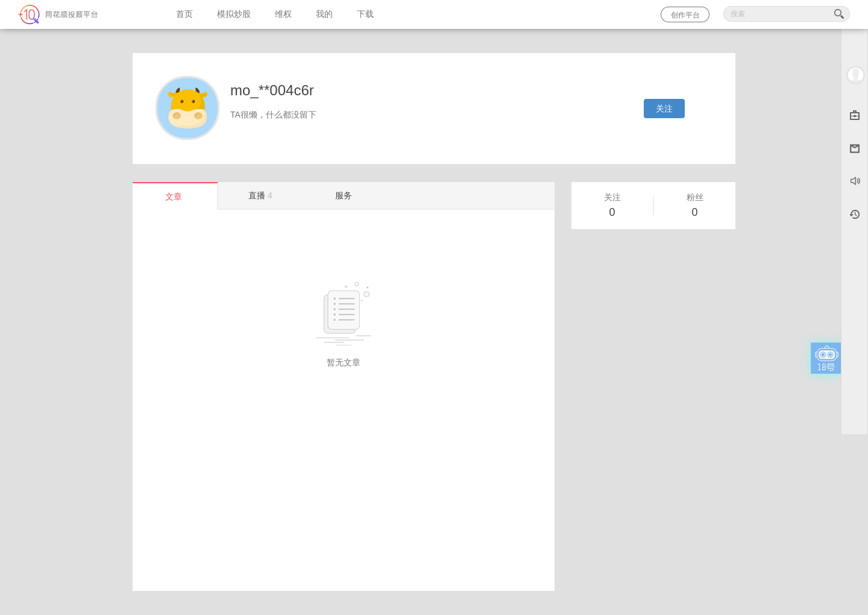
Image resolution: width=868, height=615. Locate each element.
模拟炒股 (234, 14)
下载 (365, 14)
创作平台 (685, 15)
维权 (283, 14)
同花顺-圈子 (82, 14)
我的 (324, 14)
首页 (184, 14)
